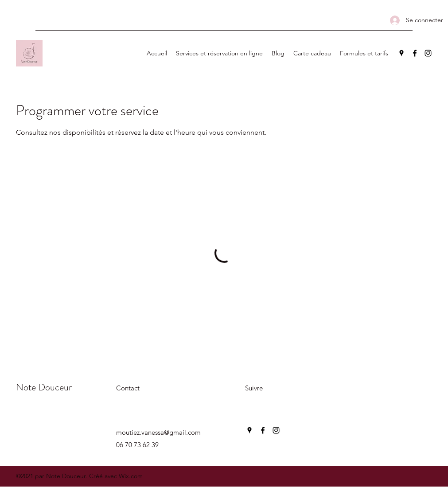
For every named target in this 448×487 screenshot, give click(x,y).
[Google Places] (401, 53)
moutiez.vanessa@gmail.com (158, 432)
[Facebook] (415, 53)
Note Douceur (44, 387)
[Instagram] (428, 53)
